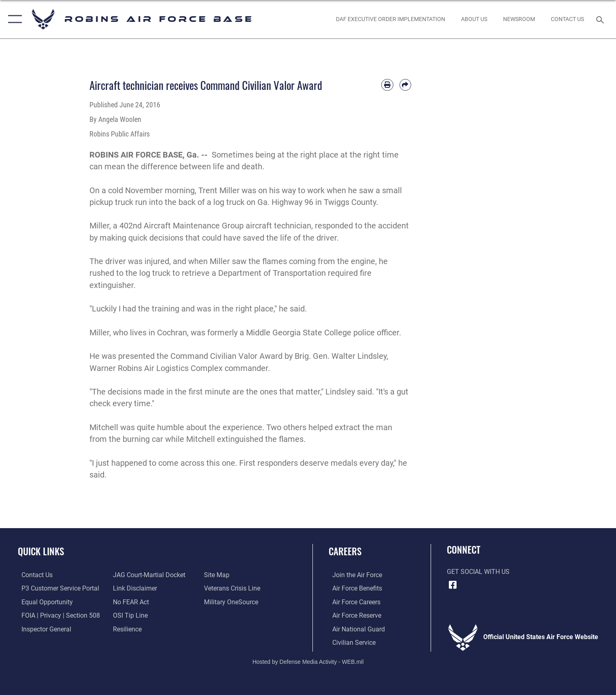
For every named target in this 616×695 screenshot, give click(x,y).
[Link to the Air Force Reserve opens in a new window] (353, 615)
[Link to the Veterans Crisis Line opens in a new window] (233, 588)
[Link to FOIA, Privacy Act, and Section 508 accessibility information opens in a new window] (57, 615)
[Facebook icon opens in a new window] (453, 585)
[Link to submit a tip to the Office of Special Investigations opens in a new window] (129, 615)
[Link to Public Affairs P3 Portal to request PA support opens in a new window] (57, 588)
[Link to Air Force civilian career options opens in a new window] (350, 642)
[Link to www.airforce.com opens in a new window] (354, 575)
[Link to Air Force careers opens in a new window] (353, 601)
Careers (345, 551)
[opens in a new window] (232, 601)
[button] (13, 19)
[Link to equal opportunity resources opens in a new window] (44, 601)
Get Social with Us (478, 572)
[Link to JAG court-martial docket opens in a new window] (148, 575)
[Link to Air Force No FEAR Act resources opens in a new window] (130, 601)
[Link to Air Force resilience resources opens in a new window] (126, 628)
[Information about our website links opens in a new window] (134, 588)
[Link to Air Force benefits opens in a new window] (354, 588)
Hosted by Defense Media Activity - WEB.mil (308, 661)
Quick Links (41, 551)
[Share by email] (405, 85)
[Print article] (387, 85)
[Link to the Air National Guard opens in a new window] (355, 628)
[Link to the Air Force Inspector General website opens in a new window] (43, 628)
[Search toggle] (601, 19)
